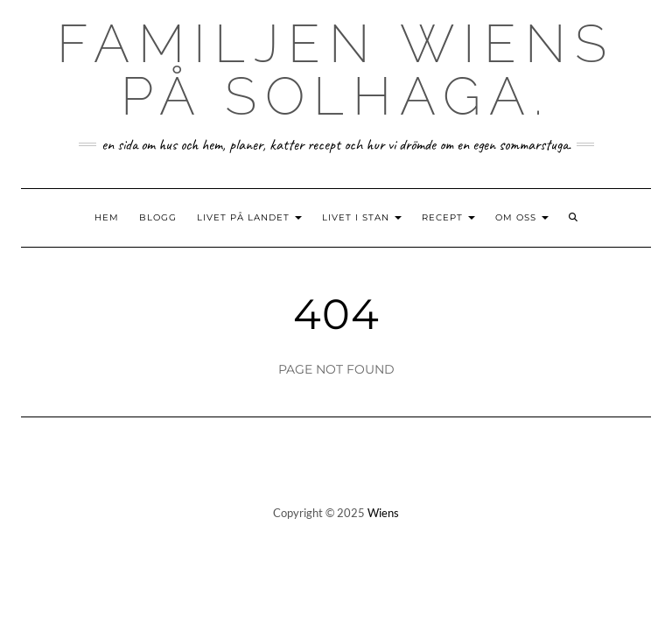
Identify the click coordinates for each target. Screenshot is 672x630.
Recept (448, 217)
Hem (107, 217)
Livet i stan (362, 217)
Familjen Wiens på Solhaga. (336, 70)
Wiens (383, 513)
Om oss (522, 217)
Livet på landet (249, 217)
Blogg (158, 217)
